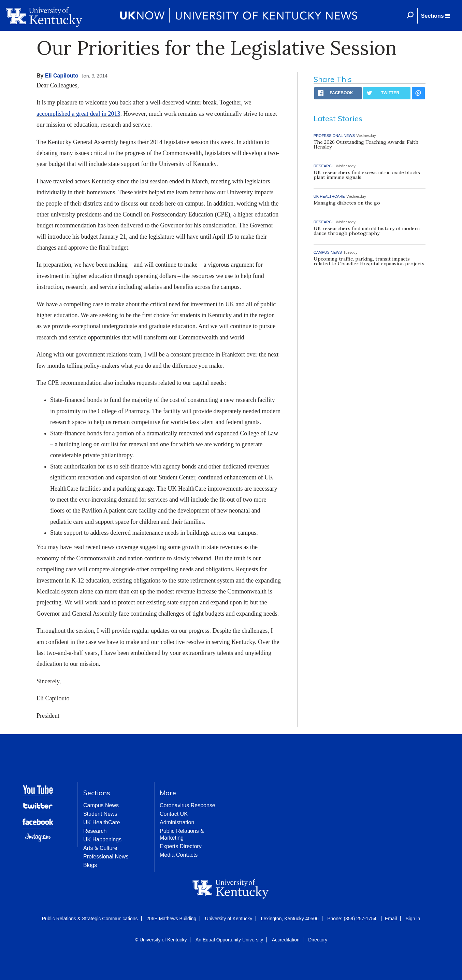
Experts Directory (181, 846)
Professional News (106, 857)
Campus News (101, 805)
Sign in (413, 919)
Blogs (90, 865)
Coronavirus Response (187, 805)
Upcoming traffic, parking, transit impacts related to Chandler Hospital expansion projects (369, 261)
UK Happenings (102, 839)
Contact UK (174, 814)
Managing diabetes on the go (347, 203)
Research (95, 831)
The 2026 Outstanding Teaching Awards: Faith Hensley (366, 144)
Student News (100, 814)
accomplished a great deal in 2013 (78, 114)
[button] (435, 16)
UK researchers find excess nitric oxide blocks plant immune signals (367, 175)
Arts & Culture (100, 848)
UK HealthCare (102, 822)
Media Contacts (179, 855)
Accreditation (286, 940)
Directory (318, 940)
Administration (177, 822)
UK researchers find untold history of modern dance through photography (367, 231)
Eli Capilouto (62, 76)
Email (391, 919)
